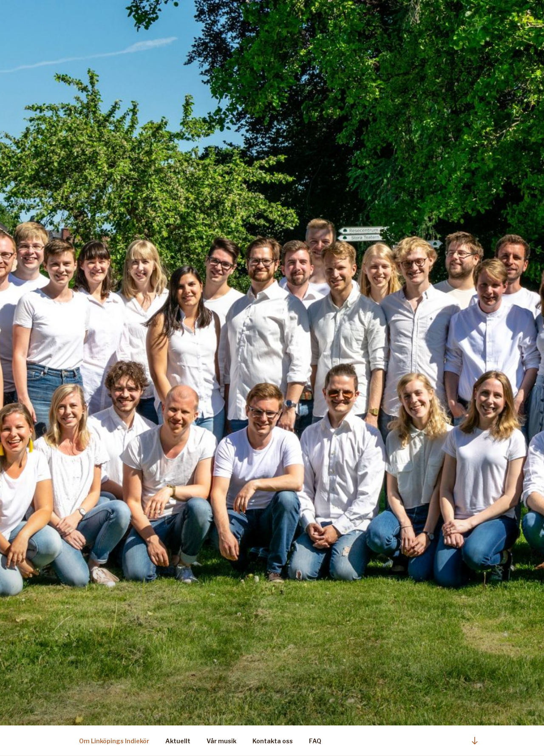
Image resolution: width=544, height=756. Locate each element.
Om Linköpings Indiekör (114, 741)
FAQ (315, 741)
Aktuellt (178, 741)
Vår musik (221, 741)
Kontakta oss (273, 741)
